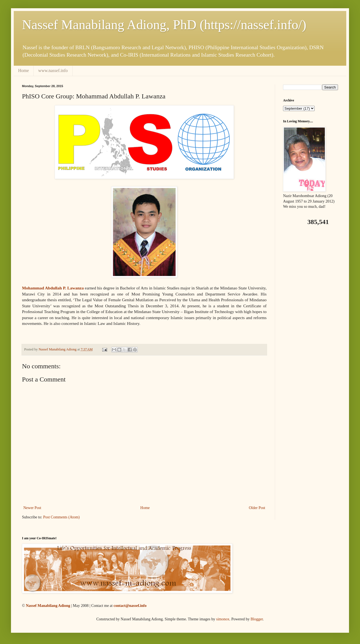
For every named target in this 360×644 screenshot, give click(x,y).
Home (23, 71)
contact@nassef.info (130, 606)
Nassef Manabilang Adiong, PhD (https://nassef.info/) (164, 25)
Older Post (257, 508)
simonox (223, 619)
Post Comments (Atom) (61, 517)
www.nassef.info (53, 71)
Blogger (257, 619)
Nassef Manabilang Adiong (48, 606)
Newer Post (32, 508)
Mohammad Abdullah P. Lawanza (53, 288)
